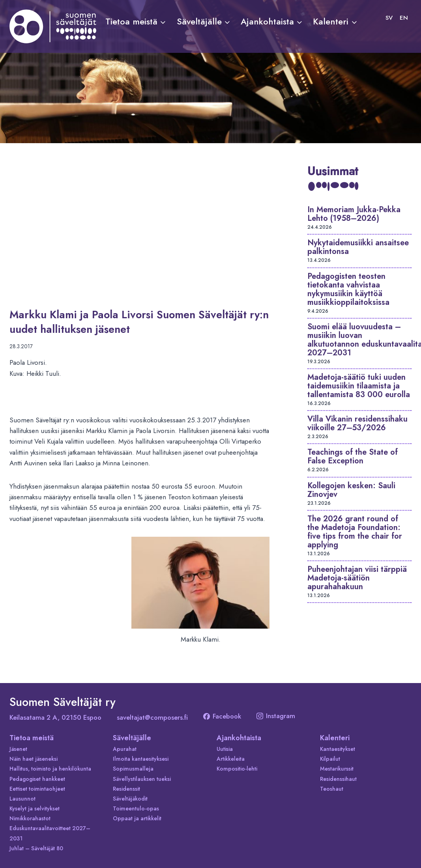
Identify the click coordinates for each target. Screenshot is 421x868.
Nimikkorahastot (30, 818)
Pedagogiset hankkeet (37, 779)
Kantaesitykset (338, 749)
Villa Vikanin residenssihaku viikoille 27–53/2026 (357, 423)
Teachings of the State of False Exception (353, 456)
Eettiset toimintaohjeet (37, 789)
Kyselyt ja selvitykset (35, 808)
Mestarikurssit (337, 769)
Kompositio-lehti (237, 769)
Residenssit (126, 789)
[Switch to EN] (404, 18)
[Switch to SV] (389, 18)
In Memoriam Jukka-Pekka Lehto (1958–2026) (354, 214)
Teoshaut (332, 789)
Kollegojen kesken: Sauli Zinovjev (351, 490)
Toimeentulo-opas (136, 808)
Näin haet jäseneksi (34, 759)
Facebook (222, 716)
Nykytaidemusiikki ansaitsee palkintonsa (358, 247)
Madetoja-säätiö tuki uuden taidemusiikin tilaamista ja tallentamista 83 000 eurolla (359, 386)
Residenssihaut (338, 779)
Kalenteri (335, 738)
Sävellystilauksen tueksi (142, 779)
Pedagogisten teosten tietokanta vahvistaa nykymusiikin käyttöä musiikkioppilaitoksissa (348, 289)
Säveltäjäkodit (130, 799)
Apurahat (125, 749)
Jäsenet (18, 749)
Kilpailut (330, 759)
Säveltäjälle (132, 738)
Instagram (276, 716)
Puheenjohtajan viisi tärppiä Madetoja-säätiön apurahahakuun (357, 578)
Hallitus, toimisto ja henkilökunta (50, 769)
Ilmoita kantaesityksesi (141, 759)
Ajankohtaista (239, 738)
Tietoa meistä (32, 738)
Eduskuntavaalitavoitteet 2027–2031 (50, 833)
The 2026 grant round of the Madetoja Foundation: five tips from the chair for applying (355, 532)
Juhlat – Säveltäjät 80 (36, 848)
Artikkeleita (231, 759)
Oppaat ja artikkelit (137, 818)
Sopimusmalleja (133, 769)
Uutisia (225, 749)
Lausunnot (22, 799)
